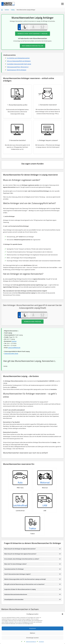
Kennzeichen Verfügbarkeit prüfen (33, 34)
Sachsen (7, 10)
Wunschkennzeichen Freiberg (33, 606)
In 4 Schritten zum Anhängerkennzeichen (19, 59)
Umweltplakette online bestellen (14, 586)
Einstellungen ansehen (32, 638)
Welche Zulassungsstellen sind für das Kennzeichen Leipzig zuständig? (26, 566)
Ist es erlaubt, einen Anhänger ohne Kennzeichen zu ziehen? (22, 545)
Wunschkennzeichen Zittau (9, 610)
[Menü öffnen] (62, 4)
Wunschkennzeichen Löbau (41, 610)
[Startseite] (2, 10)
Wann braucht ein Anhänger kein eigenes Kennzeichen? (21, 540)
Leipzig (13, 10)
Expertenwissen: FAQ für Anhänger (17, 71)
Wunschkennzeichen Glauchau (46, 602)
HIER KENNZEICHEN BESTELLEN (33, 47)
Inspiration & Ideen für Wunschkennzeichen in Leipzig (20, 576)
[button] (62, 614)
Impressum (41, 642)
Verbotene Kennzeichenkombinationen (16, 581)
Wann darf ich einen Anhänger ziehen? (16, 551)
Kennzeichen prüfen (33, 329)
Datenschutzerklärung (31, 642)
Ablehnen (32, 633)
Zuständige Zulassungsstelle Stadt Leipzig (19, 65)
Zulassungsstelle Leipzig (11, 361)
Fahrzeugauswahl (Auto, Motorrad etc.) (18, 68)
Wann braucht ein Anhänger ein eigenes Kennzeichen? (20, 535)
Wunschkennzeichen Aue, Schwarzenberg (12, 606)
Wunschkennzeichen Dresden (50, 606)
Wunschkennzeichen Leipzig (9, 602)
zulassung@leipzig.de (15, 355)
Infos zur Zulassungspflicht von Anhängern (19, 62)
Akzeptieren (33, 628)
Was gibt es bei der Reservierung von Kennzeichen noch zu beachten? (25, 571)
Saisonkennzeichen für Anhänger (14, 556)
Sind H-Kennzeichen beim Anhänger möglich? (18, 561)
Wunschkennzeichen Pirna (25, 610)
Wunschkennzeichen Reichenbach (27, 602)
